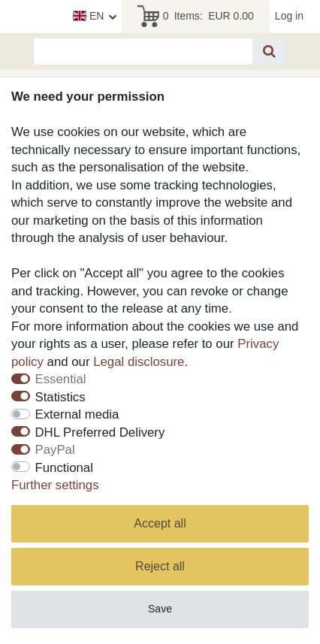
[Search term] (143, 51)
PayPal (55, 450)
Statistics (60, 397)
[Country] (95, 17)
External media (77, 414)
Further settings (55, 485)
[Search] (269, 51)
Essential (61, 379)
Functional (64, 468)
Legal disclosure (139, 362)
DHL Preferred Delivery (100, 432)
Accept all (160, 523)
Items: (196, 17)
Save (160, 609)
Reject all (160, 566)
